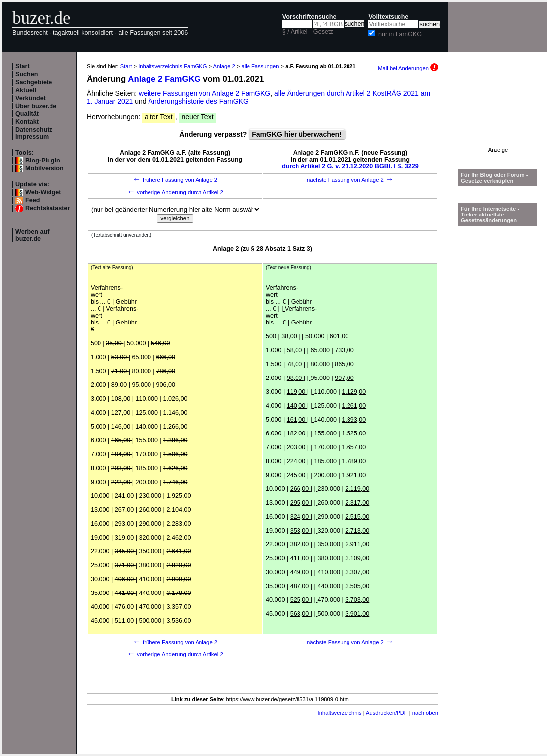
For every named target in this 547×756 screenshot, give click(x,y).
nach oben (425, 713)
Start (23, 66)
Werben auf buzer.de (32, 235)
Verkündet (30, 98)
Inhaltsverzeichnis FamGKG (173, 66)
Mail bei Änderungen (408, 68)
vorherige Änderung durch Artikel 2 (175, 192)
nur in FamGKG (400, 34)
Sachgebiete (34, 82)
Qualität (27, 114)
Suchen (27, 74)
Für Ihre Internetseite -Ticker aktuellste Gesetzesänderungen (490, 215)
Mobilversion (45, 168)
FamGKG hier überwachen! (297, 134)
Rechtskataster (48, 208)
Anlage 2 (224, 66)
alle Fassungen (260, 66)
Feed (32, 200)
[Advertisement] (498, 116)
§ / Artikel (295, 32)
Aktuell (26, 90)
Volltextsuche (388, 17)
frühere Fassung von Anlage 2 (175, 180)
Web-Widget (43, 192)
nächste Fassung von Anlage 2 (350, 180)
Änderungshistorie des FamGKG (199, 101)
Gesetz (323, 32)
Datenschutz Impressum (34, 133)
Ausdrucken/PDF (387, 713)
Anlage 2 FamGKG (164, 79)
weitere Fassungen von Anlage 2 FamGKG (204, 93)
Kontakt (27, 122)
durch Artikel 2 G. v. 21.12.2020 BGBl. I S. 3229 (350, 166)
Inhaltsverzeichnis (340, 713)
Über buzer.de (36, 106)
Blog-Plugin (43, 161)
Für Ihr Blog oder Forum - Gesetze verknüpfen (495, 178)
